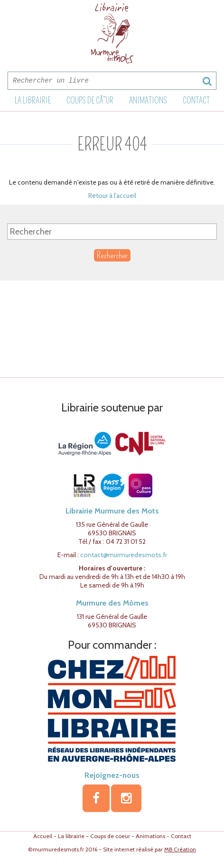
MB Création (180, 849)
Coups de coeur (110, 836)
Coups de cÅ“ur (90, 101)
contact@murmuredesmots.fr (124, 555)
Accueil (43, 836)
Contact (196, 101)
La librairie (33, 101)
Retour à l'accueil (112, 196)
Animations (148, 101)
